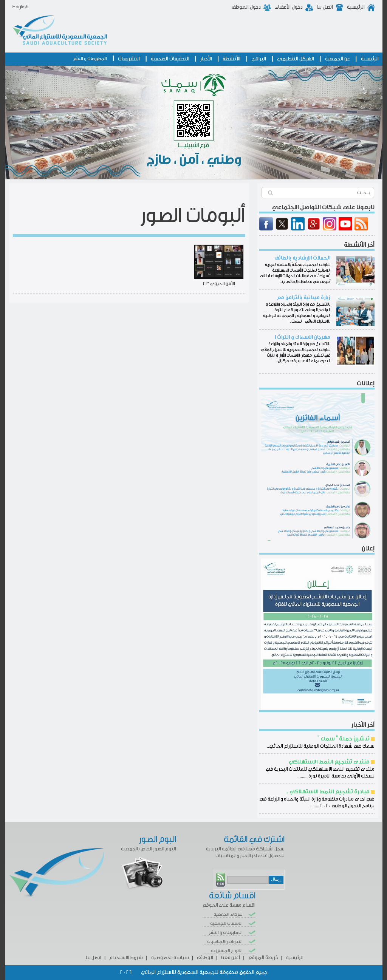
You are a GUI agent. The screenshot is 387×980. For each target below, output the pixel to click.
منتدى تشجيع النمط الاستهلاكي (329, 762)
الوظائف (205, 958)
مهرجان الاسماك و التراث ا (303, 337)
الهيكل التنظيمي (296, 59)
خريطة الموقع (263, 958)
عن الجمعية (337, 59)
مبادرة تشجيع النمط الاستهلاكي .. (327, 792)
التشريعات (129, 59)
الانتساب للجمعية (226, 923)
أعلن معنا (231, 958)
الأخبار (206, 59)
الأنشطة (231, 59)
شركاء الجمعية (228, 914)
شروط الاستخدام (126, 958)
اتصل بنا (325, 7)
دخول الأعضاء (289, 7)
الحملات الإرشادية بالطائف (302, 258)
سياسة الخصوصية (170, 958)
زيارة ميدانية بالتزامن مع (304, 298)
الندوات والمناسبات (225, 941)
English (21, 7)
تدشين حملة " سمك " (344, 739)
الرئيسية (356, 7)
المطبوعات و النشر (90, 59)
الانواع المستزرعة (227, 951)
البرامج (259, 59)
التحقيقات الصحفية (170, 59)
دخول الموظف (246, 7)
